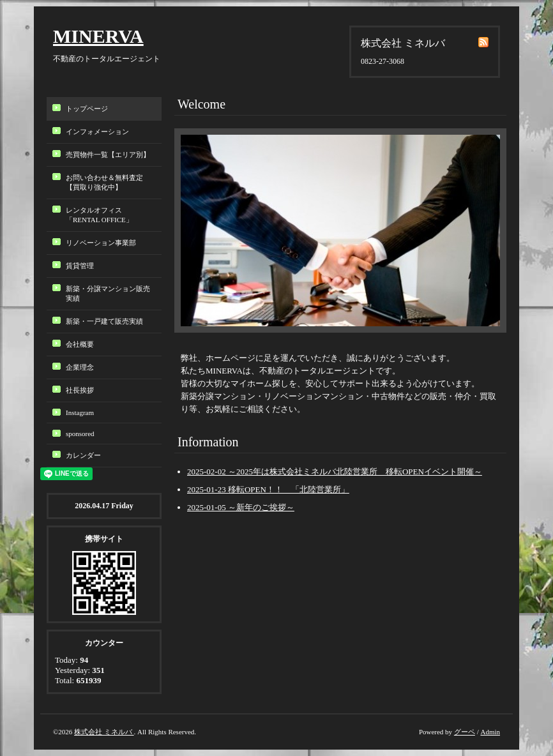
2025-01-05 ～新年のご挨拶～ (241, 507)
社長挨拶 (80, 390)
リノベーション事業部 (101, 243)
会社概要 (80, 344)
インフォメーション (97, 132)
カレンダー (83, 455)
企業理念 (80, 367)
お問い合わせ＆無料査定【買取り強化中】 (104, 182)
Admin (490, 732)
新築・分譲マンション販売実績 (108, 293)
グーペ (465, 732)
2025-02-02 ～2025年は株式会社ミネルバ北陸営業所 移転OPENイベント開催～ (335, 472)
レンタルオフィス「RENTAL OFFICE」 (103, 215)
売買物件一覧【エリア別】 (108, 155)
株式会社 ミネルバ (104, 732)
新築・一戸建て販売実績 (104, 321)
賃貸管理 (80, 266)
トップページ (87, 109)
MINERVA (98, 36)
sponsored (80, 434)
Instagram (80, 412)
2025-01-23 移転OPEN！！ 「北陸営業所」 (268, 489)
